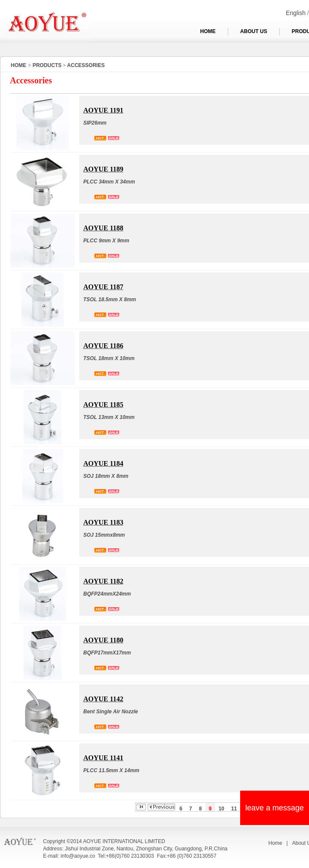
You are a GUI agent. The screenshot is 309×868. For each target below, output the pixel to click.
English (296, 13)
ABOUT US (254, 31)
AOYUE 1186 (104, 346)
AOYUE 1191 (104, 110)
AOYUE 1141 (104, 758)
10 (221, 809)
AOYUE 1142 (104, 699)
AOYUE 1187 (104, 287)
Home (275, 843)
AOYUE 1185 (104, 405)
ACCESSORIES (86, 65)
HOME (208, 31)
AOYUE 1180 (104, 640)
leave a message (275, 808)
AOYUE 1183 (104, 522)
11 (234, 809)
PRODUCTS (47, 65)
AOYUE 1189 (104, 169)
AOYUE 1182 (104, 581)
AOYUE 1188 (104, 228)
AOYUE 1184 (104, 463)
